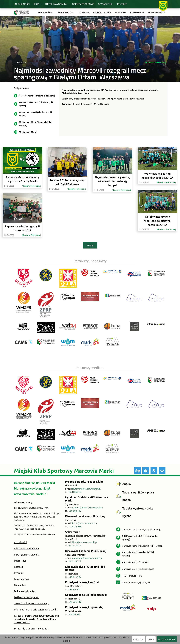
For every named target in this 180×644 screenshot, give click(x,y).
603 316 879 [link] (75, 546)
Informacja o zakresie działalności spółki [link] (36, 610)
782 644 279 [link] (75, 589)
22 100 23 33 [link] (75, 492)
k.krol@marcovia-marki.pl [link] (85, 523)
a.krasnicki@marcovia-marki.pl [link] (87, 558)
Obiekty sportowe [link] (83, 4)
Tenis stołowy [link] (157, 12)
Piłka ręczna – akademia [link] (27, 555)
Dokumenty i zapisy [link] (25, 591)
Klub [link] (36, 4)
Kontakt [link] (122, 4)
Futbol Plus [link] (20, 561)
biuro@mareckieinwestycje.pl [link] (86, 489)
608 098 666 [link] (75, 527)
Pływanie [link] (121, 12)
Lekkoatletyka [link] (102, 12)
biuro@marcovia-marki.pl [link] (32, 488)
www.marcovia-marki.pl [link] (31, 494)
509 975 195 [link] (75, 577)
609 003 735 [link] (75, 511)
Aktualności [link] (22, 4)
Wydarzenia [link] (105, 4)
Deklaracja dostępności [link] (26, 597)
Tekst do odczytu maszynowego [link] (32, 603)
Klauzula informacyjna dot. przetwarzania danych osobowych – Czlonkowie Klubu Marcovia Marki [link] (36, 619)
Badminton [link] (137, 12)
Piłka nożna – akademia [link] (26, 548)
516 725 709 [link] (75, 602)
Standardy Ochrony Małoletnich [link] (31, 629)
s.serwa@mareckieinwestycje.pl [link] (87, 508)
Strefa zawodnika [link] (56, 4)
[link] (163, 5)
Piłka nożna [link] (45, 12)
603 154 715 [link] (75, 561)
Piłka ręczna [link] (65, 12)
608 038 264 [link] (75, 614)
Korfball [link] (84, 12)
